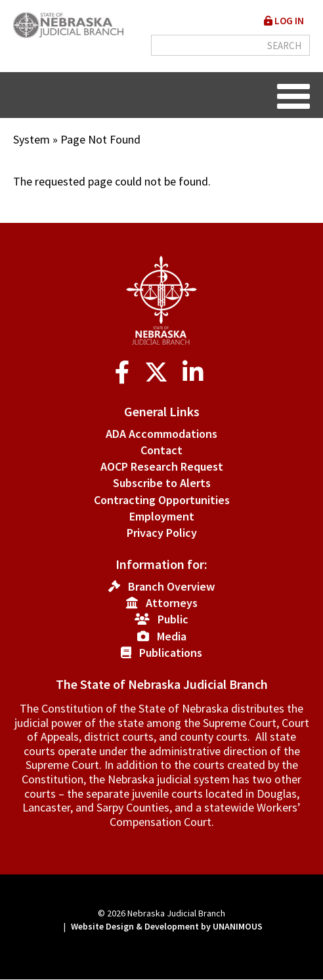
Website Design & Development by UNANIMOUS (167, 926)
